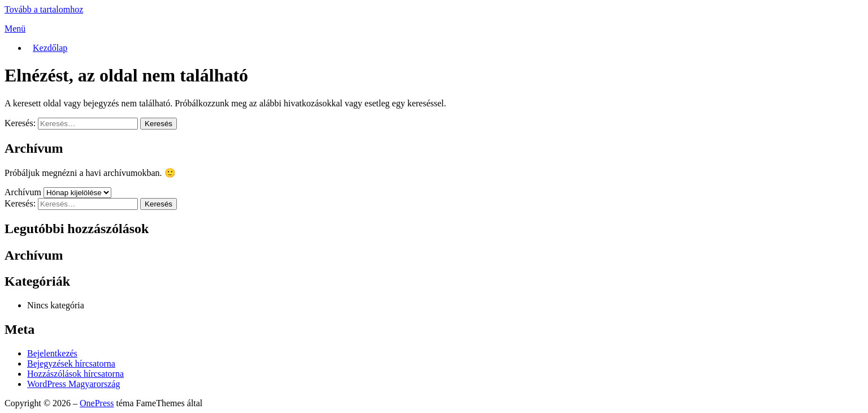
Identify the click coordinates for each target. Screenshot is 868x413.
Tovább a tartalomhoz (44, 9)
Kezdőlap (50, 48)
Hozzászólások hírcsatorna (75, 374)
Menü (15, 29)
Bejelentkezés (52, 353)
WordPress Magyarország (73, 384)
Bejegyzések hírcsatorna (71, 363)
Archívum (23, 192)
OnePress (97, 403)
